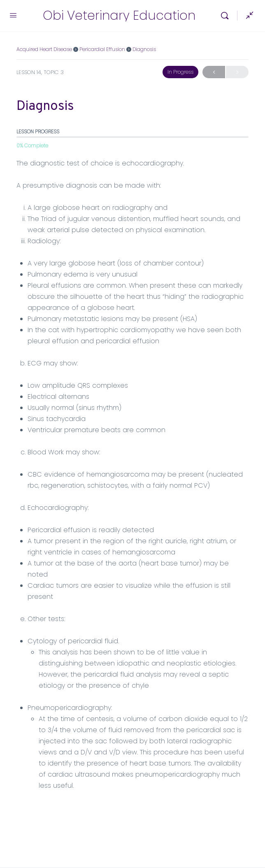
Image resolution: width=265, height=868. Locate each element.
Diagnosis (144, 49)
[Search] (227, 16)
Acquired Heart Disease (44, 49)
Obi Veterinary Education (119, 16)
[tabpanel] (132, 474)
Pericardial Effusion (102, 49)
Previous (214, 72)
